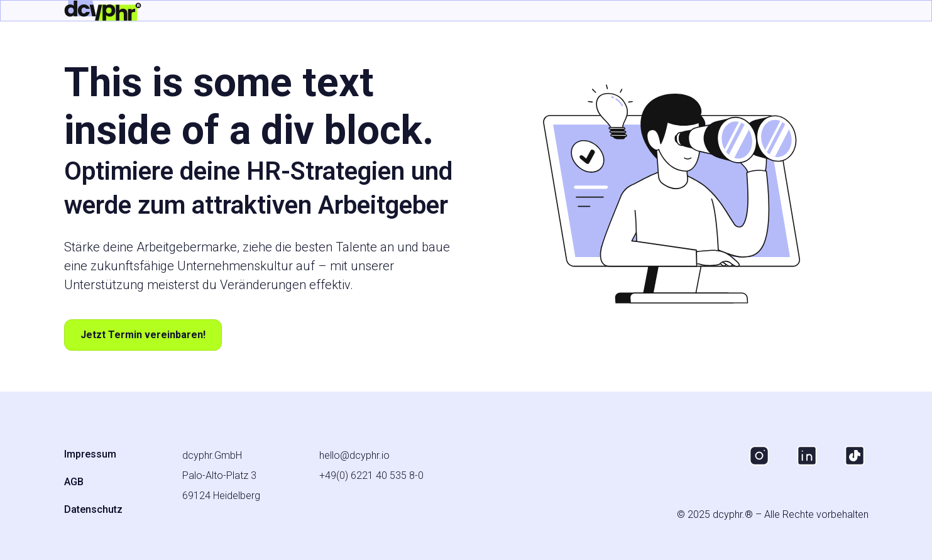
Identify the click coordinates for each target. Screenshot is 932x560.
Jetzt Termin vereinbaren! (143, 335)
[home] (103, 11)
